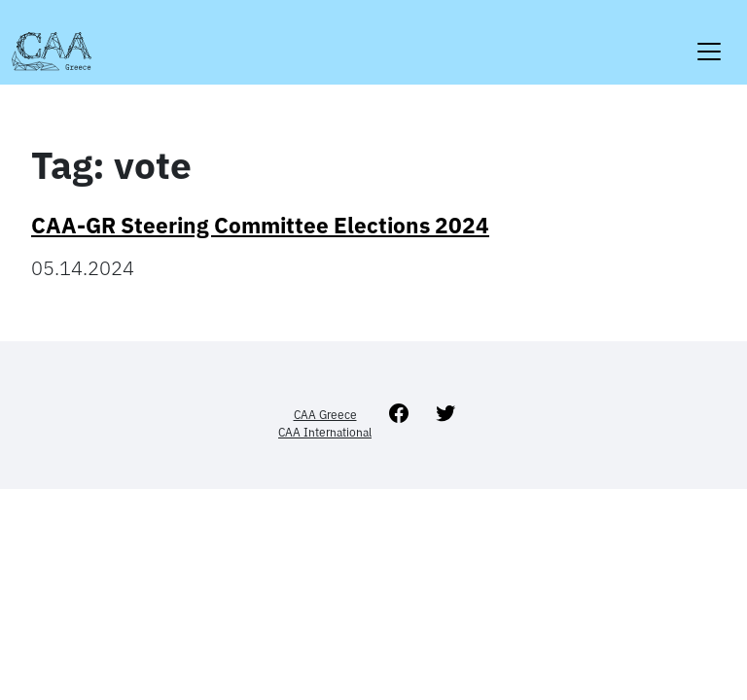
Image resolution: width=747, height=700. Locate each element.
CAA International (325, 432)
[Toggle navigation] (709, 39)
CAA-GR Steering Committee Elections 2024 (260, 225)
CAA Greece (325, 415)
